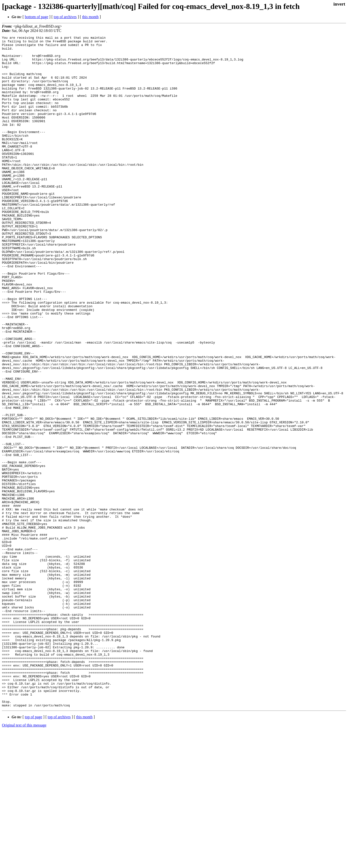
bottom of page (37, 17)
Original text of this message (24, 859)
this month (90, 17)
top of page (34, 851)
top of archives (65, 17)
